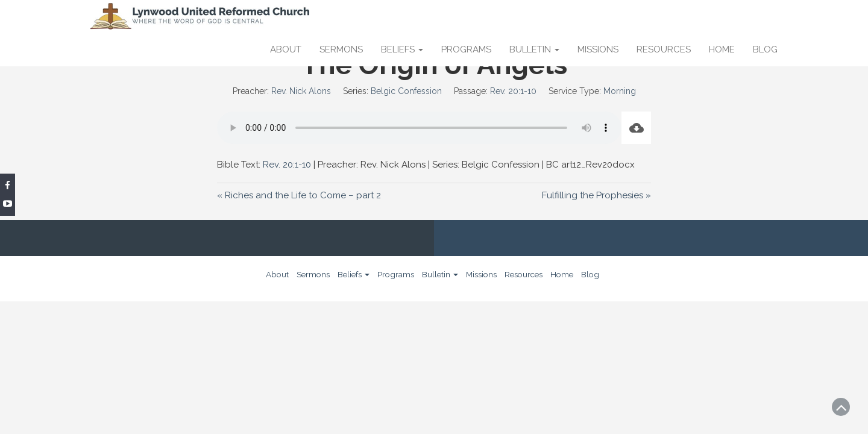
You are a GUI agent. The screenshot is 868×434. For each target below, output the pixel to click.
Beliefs (402, 49)
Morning (620, 91)
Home (722, 49)
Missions (598, 49)
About (286, 49)
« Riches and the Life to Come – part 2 (299, 195)
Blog (765, 49)
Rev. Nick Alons (301, 91)
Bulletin (534, 49)
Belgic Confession (406, 91)
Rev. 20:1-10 (513, 91)
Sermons (341, 49)
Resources (664, 49)
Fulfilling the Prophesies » (596, 195)
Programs (466, 49)
